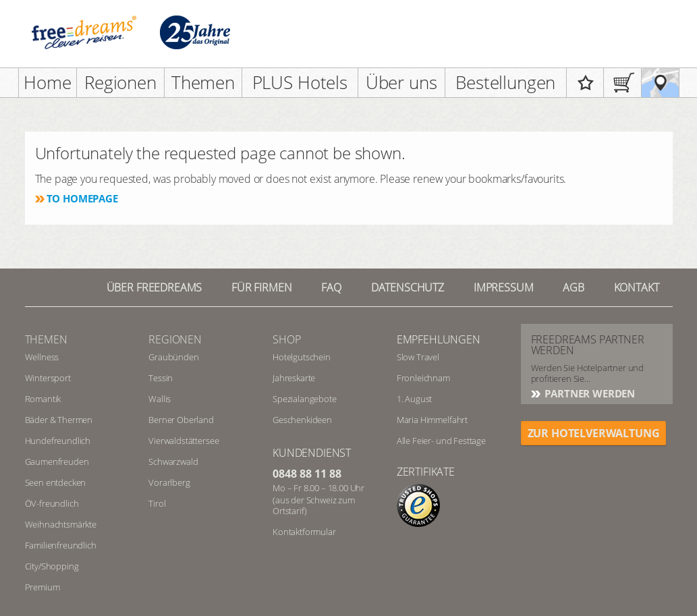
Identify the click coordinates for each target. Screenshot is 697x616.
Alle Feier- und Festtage (441, 441)
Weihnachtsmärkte (61, 524)
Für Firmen (261, 287)
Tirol (157, 503)
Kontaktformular (304, 532)
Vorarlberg (169, 482)
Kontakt (637, 287)
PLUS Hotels (300, 82)
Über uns (401, 82)
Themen (203, 82)
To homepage (82, 198)
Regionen (120, 82)
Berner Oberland (181, 420)
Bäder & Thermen (59, 420)
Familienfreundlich (61, 545)
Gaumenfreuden (57, 461)
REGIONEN (175, 339)
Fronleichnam (423, 378)
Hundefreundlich (58, 441)
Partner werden (589, 393)
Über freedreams (155, 287)
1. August (415, 399)
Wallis (160, 399)
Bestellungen (505, 82)
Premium (43, 587)
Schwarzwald (173, 461)
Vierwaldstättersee (184, 441)
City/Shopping (52, 566)
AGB (574, 287)
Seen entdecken (56, 482)
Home (47, 82)
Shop (286, 339)
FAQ (331, 287)
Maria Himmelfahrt (432, 420)
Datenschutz (408, 287)
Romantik (43, 399)
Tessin (161, 378)
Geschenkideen (302, 420)
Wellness (42, 357)
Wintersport (48, 378)
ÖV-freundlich (52, 503)
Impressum (504, 287)
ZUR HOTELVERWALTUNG (594, 433)
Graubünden (173, 357)
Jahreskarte (294, 378)
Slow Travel (418, 357)
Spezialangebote (305, 399)
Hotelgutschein (302, 357)
